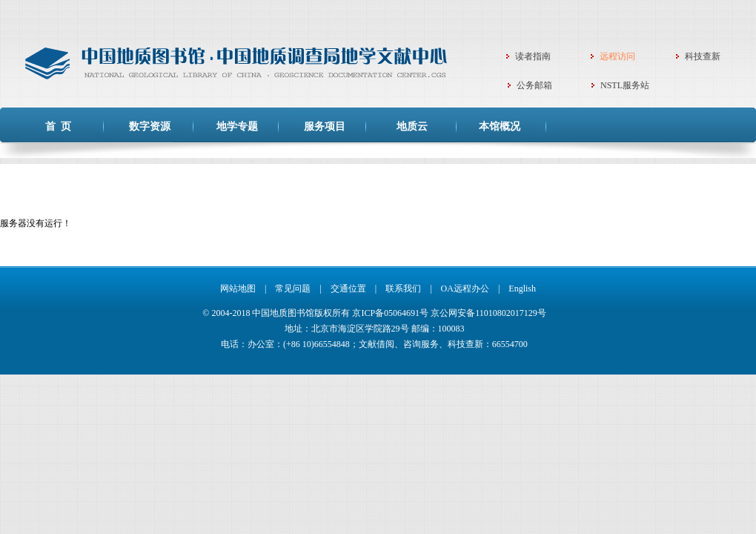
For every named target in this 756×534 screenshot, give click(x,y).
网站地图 (238, 289)
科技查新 (703, 56)
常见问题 (293, 289)
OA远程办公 (465, 289)
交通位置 (348, 289)
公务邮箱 (534, 85)
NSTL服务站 (625, 85)
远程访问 (617, 56)
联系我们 (403, 289)
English (522, 289)
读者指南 (533, 56)
